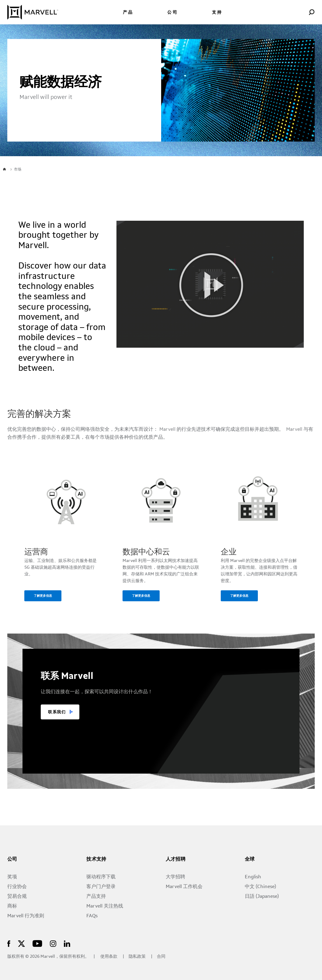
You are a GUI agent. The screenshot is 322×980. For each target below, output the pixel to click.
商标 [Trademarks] (12, 906)
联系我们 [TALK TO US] (57, 712)
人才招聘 (176, 859)
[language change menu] (290, 12)
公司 (12, 859)
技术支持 (96, 859)
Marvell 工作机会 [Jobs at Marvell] (184, 887)
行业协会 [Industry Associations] (17, 887)
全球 (250, 859)
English (253, 877)
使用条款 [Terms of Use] (109, 957)
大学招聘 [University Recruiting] (175, 877)
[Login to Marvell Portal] (301, 12)
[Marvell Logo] (33, 12)
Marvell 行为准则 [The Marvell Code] (26, 916)
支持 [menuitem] (217, 13)
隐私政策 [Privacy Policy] (138, 957)
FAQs (92, 916)
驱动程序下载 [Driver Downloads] (101, 877)
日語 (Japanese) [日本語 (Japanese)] (262, 897)
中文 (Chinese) (260, 887)
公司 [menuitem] (172, 13)
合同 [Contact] (161, 957)
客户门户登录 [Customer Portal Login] (101, 887)
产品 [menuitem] (128, 13)
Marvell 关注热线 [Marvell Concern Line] (105, 906)
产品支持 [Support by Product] (96, 897)
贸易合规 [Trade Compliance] (17, 897)
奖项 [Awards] (12, 877)
